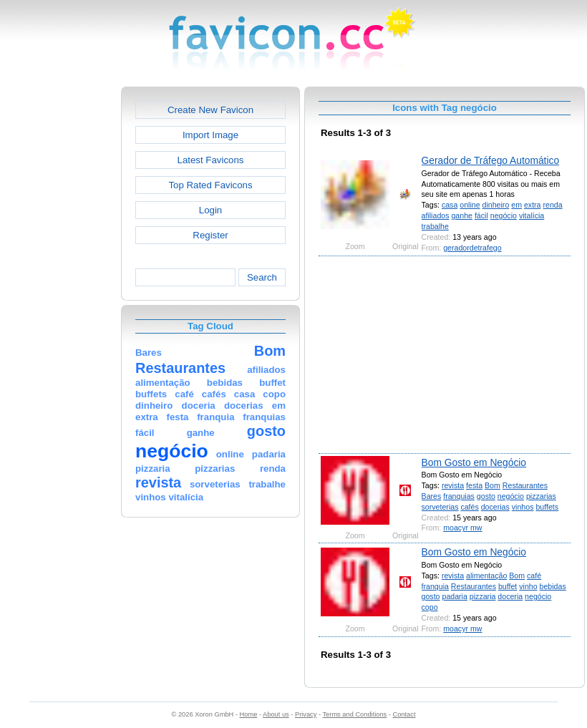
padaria (454, 596)
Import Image (210, 135)
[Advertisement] (59, 301)
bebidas (553, 586)
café (534, 576)
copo (430, 607)
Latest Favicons (211, 160)
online (470, 205)
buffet (508, 586)
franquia (435, 586)
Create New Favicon (210, 110)
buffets (547, 507)
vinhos (523, 507)
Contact (404, 714)
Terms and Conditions (354, 714)
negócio (504, 215)
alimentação (486, 576)
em (516, 205)
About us (276, 714)
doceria (510, 596)
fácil (481, 215)
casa (450, 205)
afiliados (436, 215)
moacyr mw (462, 528)
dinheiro (496, 205)
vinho (528, 586)
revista (453, 485)
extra (533, 205)
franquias (459, 496)
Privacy (306, 714)
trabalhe (435, 226)
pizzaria (483, 596)
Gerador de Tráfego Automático (491, 160)
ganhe (462, 215)
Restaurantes (525, 485)
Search (262, 277)
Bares (432, 496)
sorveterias (440, 507)
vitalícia (532, 215)
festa (474, 485)
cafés (469, 507)
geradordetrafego (472, 248)
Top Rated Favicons (210, 185)
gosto (486, 496)
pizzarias (541, 496)
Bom (493, 485)
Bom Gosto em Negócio (474, 462)
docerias (495, 507)
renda (552, 205)
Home (249, 714)
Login (210, 210)
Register (210, 235)
